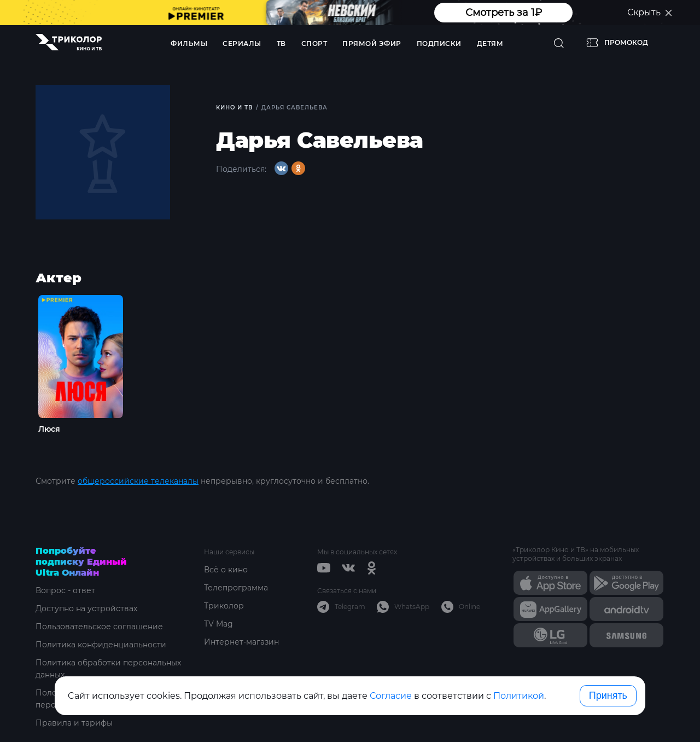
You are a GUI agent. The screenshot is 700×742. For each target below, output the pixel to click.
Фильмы (189, 44)
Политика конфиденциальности (101, 645)
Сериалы (242, 44)
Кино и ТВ (234, 108)
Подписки (439, 44)
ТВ (281, 44)
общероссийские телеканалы (138, 481)
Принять (608, 695)
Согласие (391, 696)
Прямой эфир (372, 44)
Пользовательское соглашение (99, 627)
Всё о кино (226, 570)
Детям (490, 44)
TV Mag (218, 624)
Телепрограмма (236, 588)
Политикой (519, 696)
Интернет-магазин (241, 642)
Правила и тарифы (74, 723)
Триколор (224, 606)
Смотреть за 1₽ (504, 13)
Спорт (314, 44)
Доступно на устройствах (86, 608)
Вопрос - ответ (65, 590)
